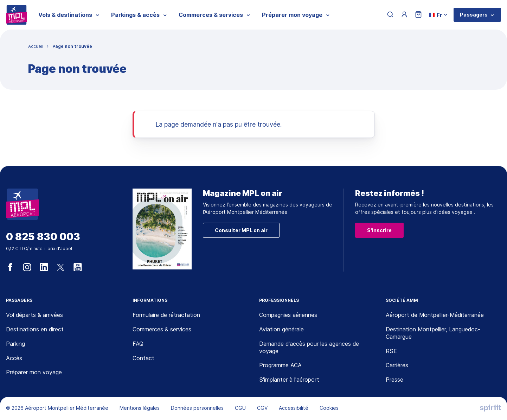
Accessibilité (294, 408)
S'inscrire (379, 230)
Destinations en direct (35, 329)
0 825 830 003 (43, 237)
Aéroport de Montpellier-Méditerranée (435, 315)
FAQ (138, 344)
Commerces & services (162, 329)
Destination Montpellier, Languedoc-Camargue (433, 333)
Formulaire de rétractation (166, 315)
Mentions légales (140, 408)
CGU (240, 408)
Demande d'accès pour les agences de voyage (309, 347)
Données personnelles (197, 408)
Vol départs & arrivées (34, 315)
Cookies (329, 408)
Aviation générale (281, 329)
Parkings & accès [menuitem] (135, 15)
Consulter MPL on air (241, 230)
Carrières (397, 365)
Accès (14, 358)
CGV (262, 408)
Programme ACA (280, 365)
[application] (489, 402)
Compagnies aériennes (288, 315)
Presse (394, 380)
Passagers (474, 15)
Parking (15, 344)
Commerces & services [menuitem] (211, 15)
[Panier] (418, 15)
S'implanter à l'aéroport (289, 380)
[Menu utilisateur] (404, 15)
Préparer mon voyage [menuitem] (292, 15)
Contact (143, 358)
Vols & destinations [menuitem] (65, 15)
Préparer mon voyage (34, 372)
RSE (391, 351)
